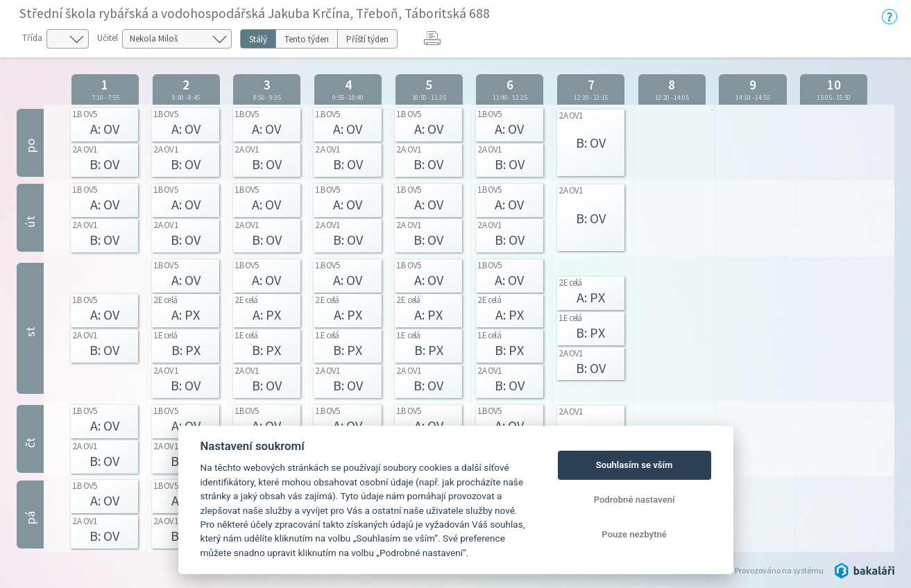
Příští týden (367, 39)
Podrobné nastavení (635, 500)
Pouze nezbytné (634, 534)
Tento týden (307, 39)
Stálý (258, 39)
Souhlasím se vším (635, 465)
